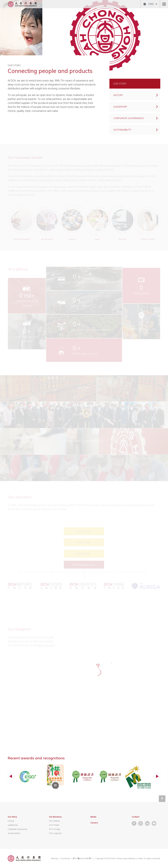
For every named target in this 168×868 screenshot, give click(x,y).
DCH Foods (54, 825)
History (11, 821)
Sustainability (14, 833)
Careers (94, 823)
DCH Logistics (55, 833)
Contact (136, 817)
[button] (11, 776)
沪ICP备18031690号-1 (83, 858)
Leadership (13, 825)
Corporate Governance (17, 829)
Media (93, 817)
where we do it (46, 645)
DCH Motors (55, 821)
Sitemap (55, 858)
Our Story (12, 817)
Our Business (55, 817)
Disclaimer (65, 858)
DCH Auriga (55, 829)
